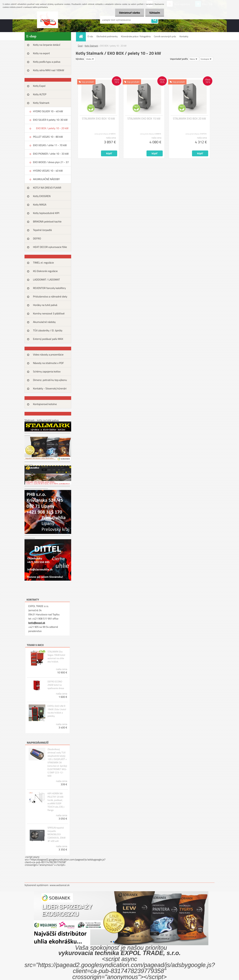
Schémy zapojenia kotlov (47, 371)
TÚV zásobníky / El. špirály (48, 330)
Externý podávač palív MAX (48, 339)
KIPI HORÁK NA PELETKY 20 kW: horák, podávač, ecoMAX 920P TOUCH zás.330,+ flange (56, 802)
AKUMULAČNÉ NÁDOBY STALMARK (46, 180)
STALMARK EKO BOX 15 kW (144, 119)
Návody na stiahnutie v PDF (48, 363)
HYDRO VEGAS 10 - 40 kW (48, 171)
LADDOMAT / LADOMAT (46, 280)
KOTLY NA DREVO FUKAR (47, 188)
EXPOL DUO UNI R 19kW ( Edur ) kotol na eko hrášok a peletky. (57, 711)
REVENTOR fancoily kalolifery (49, 288)
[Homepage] (82, 36)
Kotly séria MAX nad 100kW (49, 70)
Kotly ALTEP (40, 94)
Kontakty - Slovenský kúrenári (50, 388)
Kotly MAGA (40, 205)
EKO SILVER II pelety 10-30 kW (50, 120)
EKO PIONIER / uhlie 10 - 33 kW (51, 154)
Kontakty (184, 36)
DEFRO (37, 238)
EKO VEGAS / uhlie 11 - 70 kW (50, 145)
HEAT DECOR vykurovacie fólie (50, 247)
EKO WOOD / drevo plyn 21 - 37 (51, 162)
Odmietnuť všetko (129, 13)
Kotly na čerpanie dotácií (47, 45)
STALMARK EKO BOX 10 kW (98, 119)
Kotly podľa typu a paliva (47, 62)
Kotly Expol (39, 86)
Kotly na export (41, 53)
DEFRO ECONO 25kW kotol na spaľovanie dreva (56, 685)
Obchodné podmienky (107, 36)
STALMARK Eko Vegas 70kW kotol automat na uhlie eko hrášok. (56, 657)
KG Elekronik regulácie (45, 271)
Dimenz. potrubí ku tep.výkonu (50, 380)
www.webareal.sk (60, 885)
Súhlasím (154, 13)
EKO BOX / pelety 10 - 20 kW (52, 128)
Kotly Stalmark (41, 103)
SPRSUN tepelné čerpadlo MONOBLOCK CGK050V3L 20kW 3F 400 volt (56, 834)
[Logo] (47, 20)
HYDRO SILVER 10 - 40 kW (48, 111)
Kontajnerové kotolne (45, 404)
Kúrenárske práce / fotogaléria (136, 36)
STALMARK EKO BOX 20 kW (189, 119)
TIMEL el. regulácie (43, 263)
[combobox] (194, 59)
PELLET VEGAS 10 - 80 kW (48, 137)
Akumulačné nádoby (44, 322)
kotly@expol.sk (37, 623)
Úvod (80, 46)
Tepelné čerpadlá (42, 230)
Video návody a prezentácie (48, 354)
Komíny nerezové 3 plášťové (49, 313)
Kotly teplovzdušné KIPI (46, 213)
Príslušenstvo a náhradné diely (50, 296)
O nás (90, 36)
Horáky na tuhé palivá (45, 305)
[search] (154, 20)
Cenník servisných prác (165, 36)
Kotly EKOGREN (42, 196)
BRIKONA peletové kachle (47, 221)
